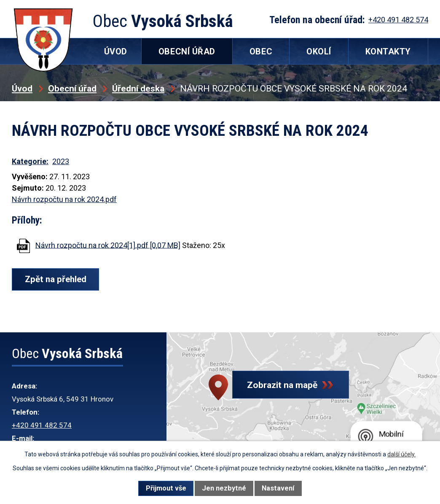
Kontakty (388, 51)
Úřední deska (138, 88)
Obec (261, 51)
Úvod (22, 88)
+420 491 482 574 (42, 425)
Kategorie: (30, 161)
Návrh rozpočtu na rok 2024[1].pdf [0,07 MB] (108, 245)
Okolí (319, 51)
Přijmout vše (166, 488)
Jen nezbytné (224, 488)
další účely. (401, 454)
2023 (61, 161)
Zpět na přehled (58, 279)
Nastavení (278, 488)
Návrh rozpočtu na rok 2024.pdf (64, 199)
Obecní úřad (72, 88)
